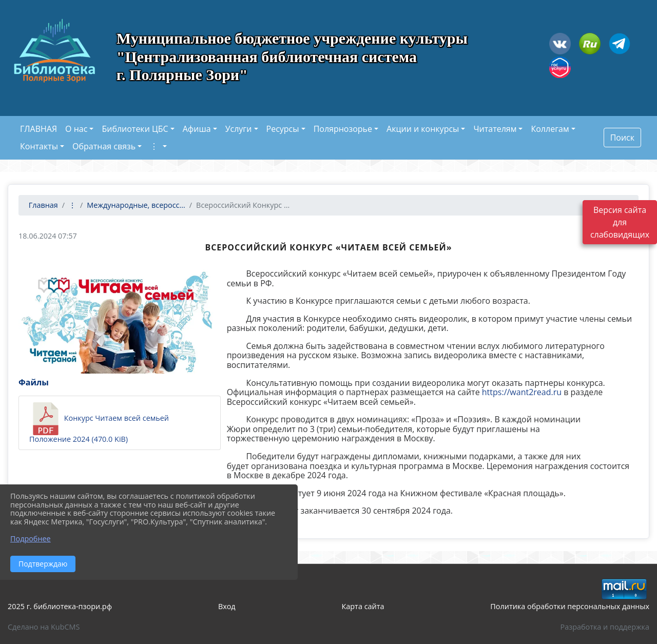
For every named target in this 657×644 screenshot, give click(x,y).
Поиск (622, 138)
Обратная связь (104, 146)
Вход (227, 606)
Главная (42, 205)
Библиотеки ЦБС (135, 129)
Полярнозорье (343, 129)
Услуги (239, 129)
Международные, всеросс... (136, 205)
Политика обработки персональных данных (570, 606)
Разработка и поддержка (605, 627)
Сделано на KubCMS (44, 627)
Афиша (197, 129)
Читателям (495, 129)
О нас (76, 129)
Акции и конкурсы (423, 129)
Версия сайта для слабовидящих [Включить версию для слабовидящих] (620, 224)
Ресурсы (283, 129)
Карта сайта (363, 606)
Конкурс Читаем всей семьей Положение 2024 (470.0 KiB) (99, 423)
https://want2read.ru (522, 392)
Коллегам (550, 129)
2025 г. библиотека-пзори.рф (60, 606)
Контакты (39, 146)
